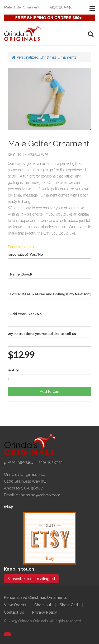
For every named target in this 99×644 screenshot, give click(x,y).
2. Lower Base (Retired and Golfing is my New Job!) (49, 294)
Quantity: (12, 370)
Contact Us (14, 612)
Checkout (43, 605)
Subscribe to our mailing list (31, 579)
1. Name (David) (19, 274)
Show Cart (69, 605)
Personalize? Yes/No (25, 255)
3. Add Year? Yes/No (24, 314)
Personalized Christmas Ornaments (44, 57)
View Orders (15, 605)
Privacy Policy (45, 612)
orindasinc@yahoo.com (38, 495)
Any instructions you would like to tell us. (42, 334)
